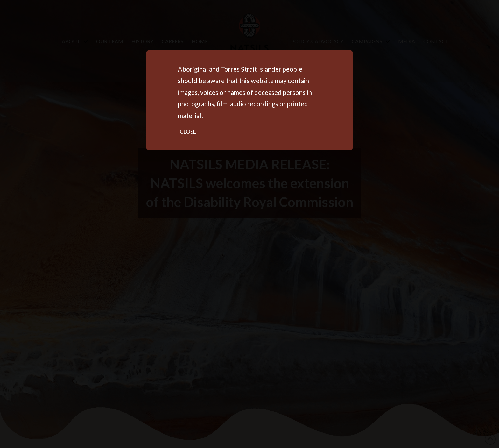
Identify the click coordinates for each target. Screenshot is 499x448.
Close (188, 132)
